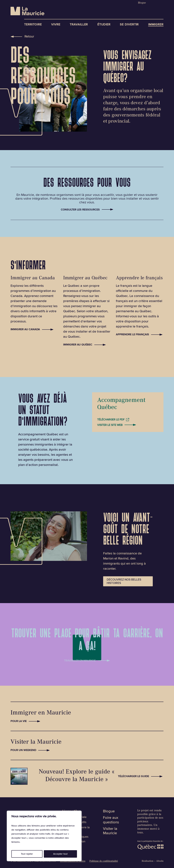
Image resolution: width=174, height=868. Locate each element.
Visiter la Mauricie (110, 831)
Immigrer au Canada (25, 329)
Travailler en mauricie (80, 660)
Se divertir (129, 25)
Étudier (104, 25)
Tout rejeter (27, 854)
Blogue (142, 3)
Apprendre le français (132, 334)
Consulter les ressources (80, 210)
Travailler (79, 25)
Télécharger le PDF (111, 420)
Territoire (33, 25)
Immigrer (156, 25)
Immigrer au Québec (78, 345)
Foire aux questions (111, 820)
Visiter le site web (110, 425)
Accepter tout (60, 854)
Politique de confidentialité (104, 861)
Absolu (160, 861)
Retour (29, 36)
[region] (44, 836)
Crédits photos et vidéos (73, 861)
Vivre (56, 25)
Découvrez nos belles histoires (124, 581)
